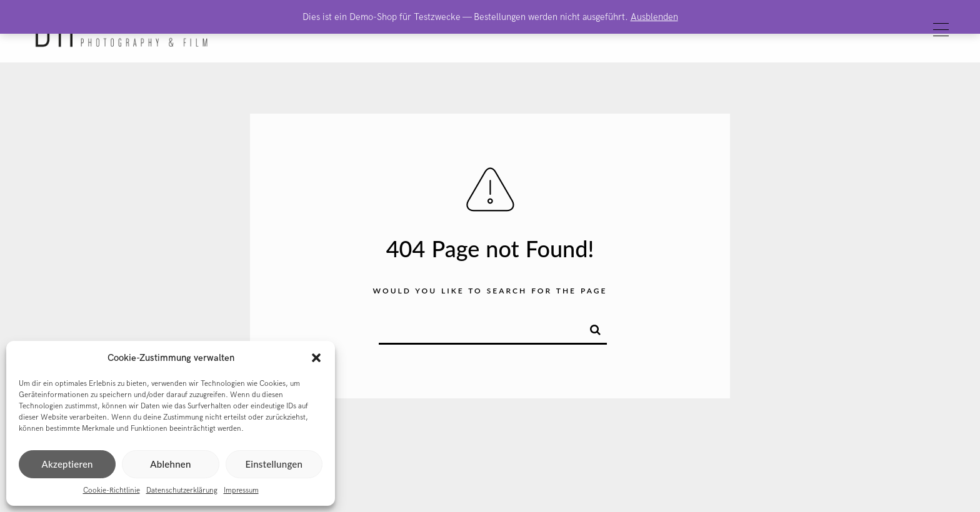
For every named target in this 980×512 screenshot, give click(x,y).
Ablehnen (170, 464)
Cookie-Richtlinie (112, 490)
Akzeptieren (67, 464)
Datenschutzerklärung (182, 490)
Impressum (241, 490)
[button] (316, 358)
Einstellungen (274, 464)
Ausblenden (654, 17)
